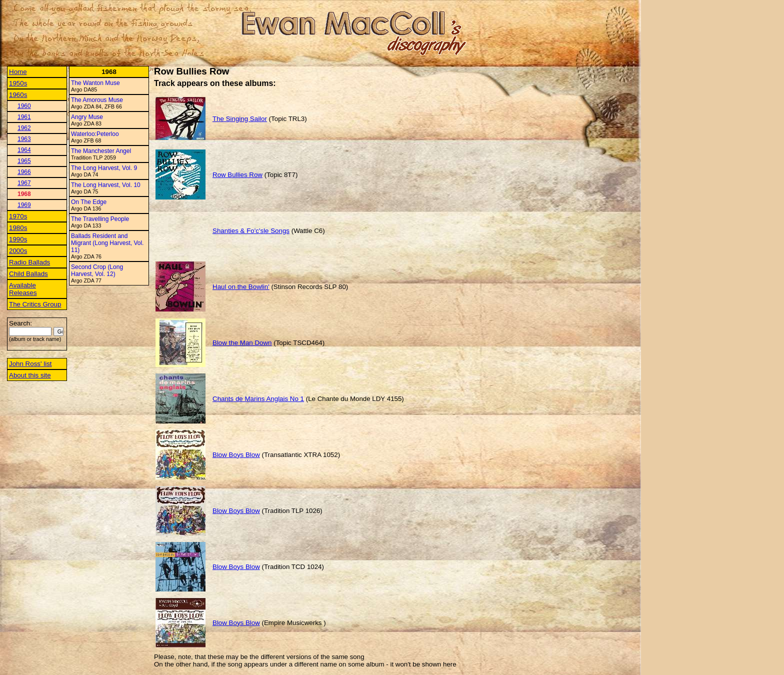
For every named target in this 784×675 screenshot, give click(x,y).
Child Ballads (28, 274)
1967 (24, 183)
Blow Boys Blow (236, 455)
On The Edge (89, 202)
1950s (18, 83)
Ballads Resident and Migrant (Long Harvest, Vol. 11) (107, 243)
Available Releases (23, 289)
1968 (24, 194)
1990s (18, 239)
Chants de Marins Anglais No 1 (258, 399)
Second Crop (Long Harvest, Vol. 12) (97, 270)
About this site (30, 375)
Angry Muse (87, 117)
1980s (18, 228)
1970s (18, 216)
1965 (24, 161)
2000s (18, 251)
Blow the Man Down (242, 343)
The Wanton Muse (95, 83)
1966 (24, 172)
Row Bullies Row (237, 175)
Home (18, 72)
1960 (24, 106)
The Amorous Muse (97, 100)
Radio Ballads (29, 262)
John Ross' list (30, 364)
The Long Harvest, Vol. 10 (106, 185)
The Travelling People (100, 219)
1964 (24, 150)
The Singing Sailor (240, 119)
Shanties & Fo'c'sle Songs (251, 231)
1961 (24, 117)
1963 (24, 139)
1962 (24, 128)
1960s (18, 95)
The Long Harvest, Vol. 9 (104, 168)
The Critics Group (35, 304)
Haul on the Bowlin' (241, 287)
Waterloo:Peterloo (95, 134)
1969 (24, 205)
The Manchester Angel (101, 151)
